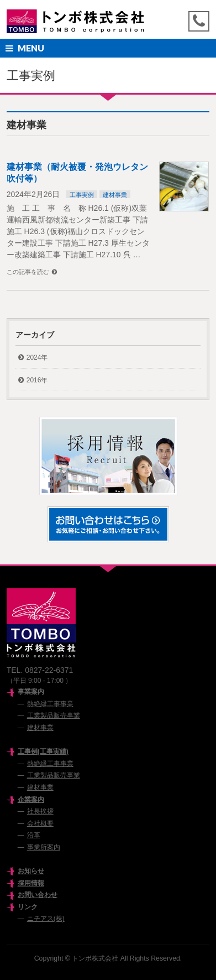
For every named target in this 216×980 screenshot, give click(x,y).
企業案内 (31, 800)
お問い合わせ (38, 895)
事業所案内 (44, 847)
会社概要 (40, 823)
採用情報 (31, 883)
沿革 (34, 835)
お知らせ (31, 871)
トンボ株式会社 (95, 958)
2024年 (37, 357)
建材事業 (115, 195)
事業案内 (31, 692)
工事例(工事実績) (43, 751)
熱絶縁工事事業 (50, 704)
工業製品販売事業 (54, 715)
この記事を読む (28, 272)
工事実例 (82, 195)
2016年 (37, 380)
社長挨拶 (40, 811)
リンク (28, 907)
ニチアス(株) (46, 919)
